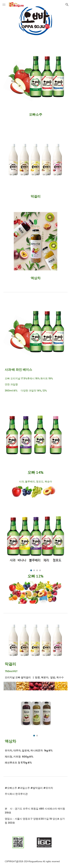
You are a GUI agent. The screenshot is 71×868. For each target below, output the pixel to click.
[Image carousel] (35, 539)
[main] (35, 115)
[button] (4, 5)
